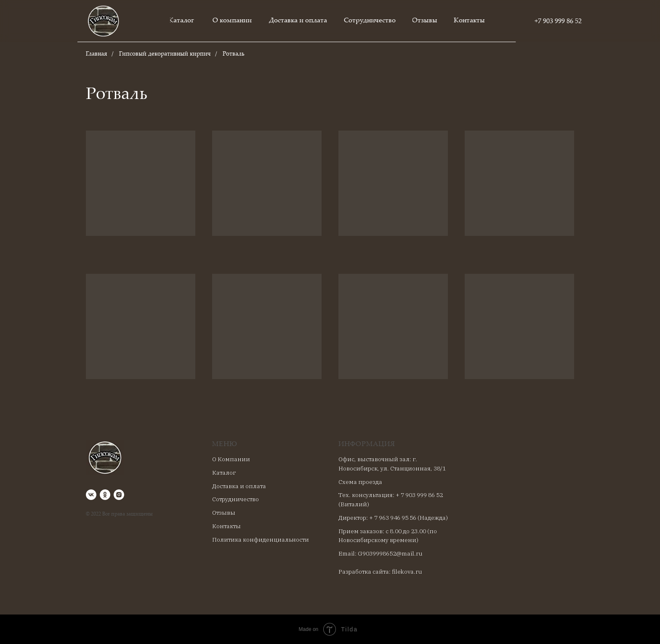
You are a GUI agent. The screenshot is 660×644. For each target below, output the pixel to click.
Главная (97, 54)
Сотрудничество (236, 499)
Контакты (226, 526)
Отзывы (224, 513)
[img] (104, 21)
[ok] (105, 495)
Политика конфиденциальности (261, 540)
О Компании (231, 459)
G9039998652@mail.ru (390, 553)
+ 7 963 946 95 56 (393, 518)
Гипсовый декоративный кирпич (165, 54)
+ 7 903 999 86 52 (419, 495)
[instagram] (119, 495)
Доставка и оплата (239, 486)
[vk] (91, 495)
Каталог (224, 473)
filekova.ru (407, 572)
